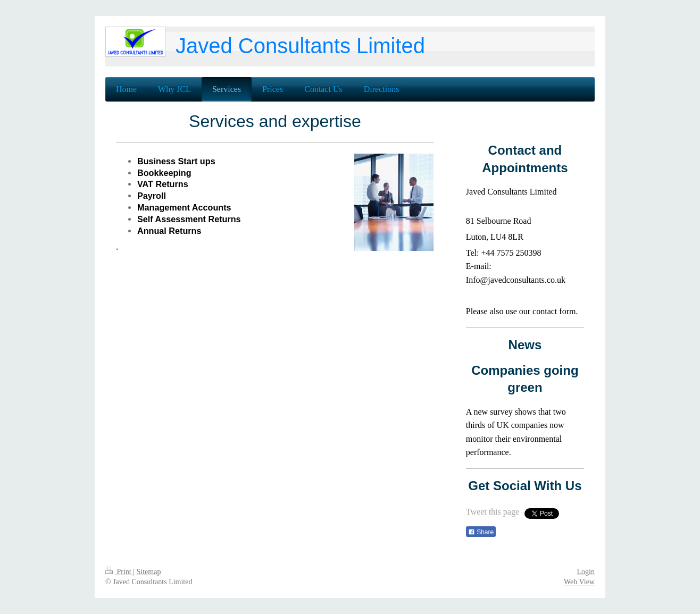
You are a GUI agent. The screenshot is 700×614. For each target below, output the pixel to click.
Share (481, 532)
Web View (579, 582)
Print (119, 572)
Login (586, 572)
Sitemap (149, 572)
